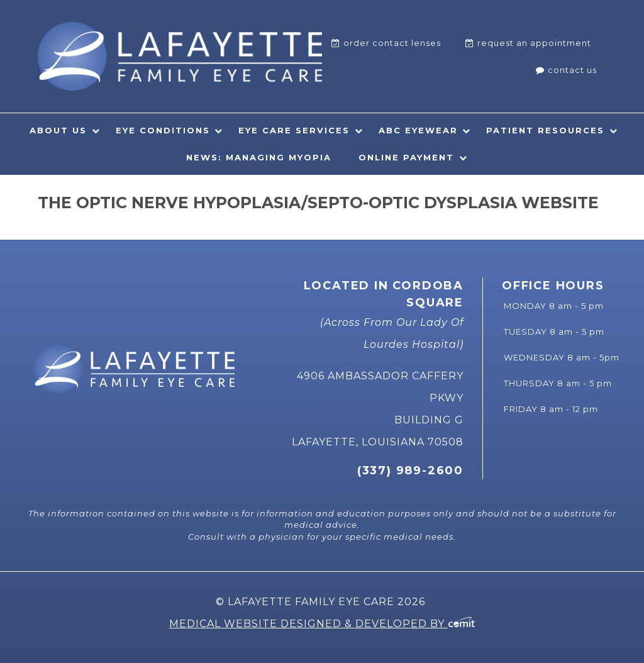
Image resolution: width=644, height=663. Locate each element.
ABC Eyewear (418, 130)
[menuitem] (386, 43)
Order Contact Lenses (392, 43)
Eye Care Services (294, 130)
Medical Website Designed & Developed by (322, 624)
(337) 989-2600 (410, 471)
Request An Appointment (534, 43)
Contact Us (572, 70)
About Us (58, 130)
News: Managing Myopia (259, 157)
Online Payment (406, 157)
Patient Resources (545, 130)
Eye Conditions (163, 130)
